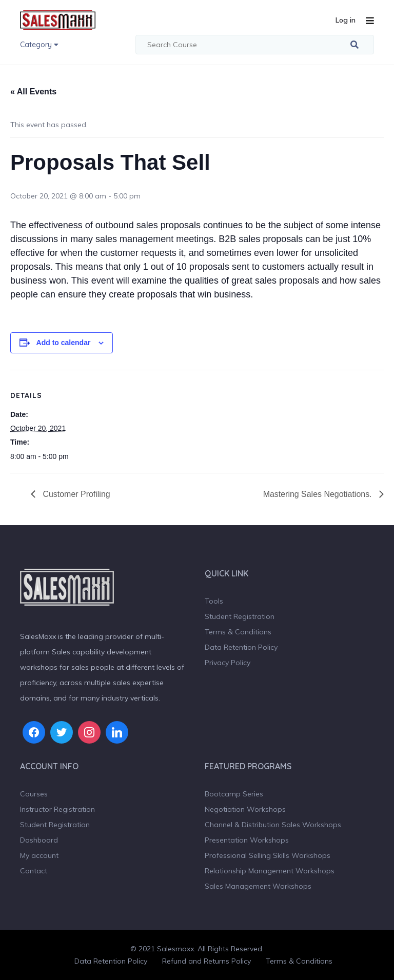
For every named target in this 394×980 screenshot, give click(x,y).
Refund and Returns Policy (206, 961)
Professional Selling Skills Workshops (268, 855)
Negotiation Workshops (245, 809)
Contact (34, 871)
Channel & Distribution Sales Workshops (273, 825)
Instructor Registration (57, 809)
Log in (346, 20)
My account (39, 855)
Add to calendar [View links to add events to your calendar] (64, 343)
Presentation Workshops (247, 840)
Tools (214, 601)
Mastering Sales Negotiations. (318, 494)
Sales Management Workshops (258, 886)
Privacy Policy (228, 663)
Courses (34, 794)
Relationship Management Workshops (270, 871)
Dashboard (39, 840)
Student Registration (240, 616)
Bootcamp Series (234, 794)
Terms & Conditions (238, 632)
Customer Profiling (75, 494)
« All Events (33, 92)
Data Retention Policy (241, 647)
